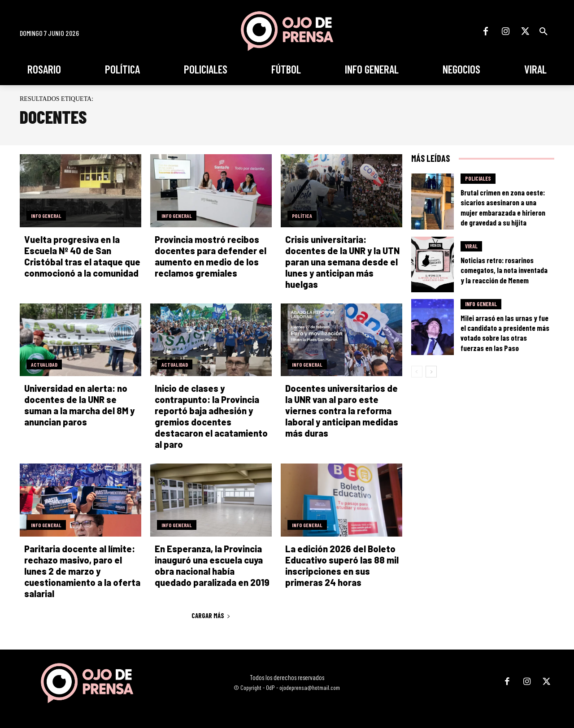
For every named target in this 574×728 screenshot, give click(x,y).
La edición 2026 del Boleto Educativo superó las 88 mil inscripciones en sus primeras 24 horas (342, 565)
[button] (544, 31)
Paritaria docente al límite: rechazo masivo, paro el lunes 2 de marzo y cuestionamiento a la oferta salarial (82, 571)
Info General (46, 216)
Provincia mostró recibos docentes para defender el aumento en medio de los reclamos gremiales (211, 256)
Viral (471, 246)
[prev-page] (417, 372)
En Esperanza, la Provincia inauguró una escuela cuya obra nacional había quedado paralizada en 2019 (212, 565)
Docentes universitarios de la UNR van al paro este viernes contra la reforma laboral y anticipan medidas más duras (342, 411)
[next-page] (431, 372)
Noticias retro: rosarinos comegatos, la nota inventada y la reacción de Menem (504, 270)
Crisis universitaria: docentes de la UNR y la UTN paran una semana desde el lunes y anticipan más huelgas (342, 262)
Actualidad (44, 364)
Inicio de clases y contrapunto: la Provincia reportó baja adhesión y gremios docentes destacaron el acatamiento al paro (211, 416)
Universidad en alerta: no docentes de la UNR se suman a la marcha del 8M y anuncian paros (79, 405)
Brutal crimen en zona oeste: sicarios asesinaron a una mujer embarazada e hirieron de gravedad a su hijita (503, 207)
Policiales (478, 178)
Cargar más (211, 615)
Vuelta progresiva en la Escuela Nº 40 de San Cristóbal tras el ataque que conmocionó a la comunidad (82, 256)
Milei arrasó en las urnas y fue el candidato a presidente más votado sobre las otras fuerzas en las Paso (505, 333)
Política (302, 216)
